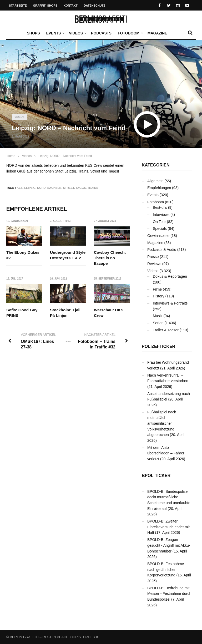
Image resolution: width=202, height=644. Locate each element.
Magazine (157, 33)
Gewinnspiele (158, 236)
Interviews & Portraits (170, 303)
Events (55, 33)
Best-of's (160, 207)
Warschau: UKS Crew (109, 313)
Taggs (81, 188)
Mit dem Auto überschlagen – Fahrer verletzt (166, 453)
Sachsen (54, 188)
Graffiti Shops (45, 6)
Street (69, 188)
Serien (158, 323)
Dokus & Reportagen (170, 276)
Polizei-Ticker (158, 346)
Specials (160, 229)
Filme (157, 289)
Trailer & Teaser (166, 330)
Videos (77, 33)
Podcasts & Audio (162, 250)
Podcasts (101, 33)
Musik (158, 316)
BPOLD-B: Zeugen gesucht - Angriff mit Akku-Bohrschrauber (169, 545)
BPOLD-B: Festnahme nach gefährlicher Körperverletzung (166, 569)
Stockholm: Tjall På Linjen (65, 313)
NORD (41, 188)
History (159, 296)
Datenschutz (95, 6)
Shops (33, 33)
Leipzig (30, 188)
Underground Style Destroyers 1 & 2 (68, 255)
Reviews (154, 264)
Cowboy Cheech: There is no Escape (110, 258)
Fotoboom (130, 33)
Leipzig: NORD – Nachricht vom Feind (65, 156)
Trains (93, 188)
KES (20, 188)
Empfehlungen (159, 188)
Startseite (18, 6)
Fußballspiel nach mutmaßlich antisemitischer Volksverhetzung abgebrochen (162, 424)
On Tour (159, 222)
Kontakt (71, 6)
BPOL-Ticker (156, 476)
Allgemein (155, 181)
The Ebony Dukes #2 (23, 255)
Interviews (161, 215)
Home (11, 156)
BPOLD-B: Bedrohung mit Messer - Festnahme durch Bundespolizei (169, 594)
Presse (153, 257)
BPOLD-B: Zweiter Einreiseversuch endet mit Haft (168, 527)
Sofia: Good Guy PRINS (22, 313)
